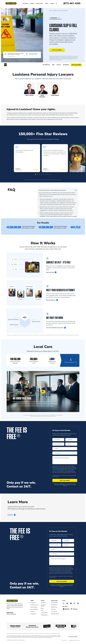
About (47, 3)
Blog (42, 608)
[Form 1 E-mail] (65, 449)
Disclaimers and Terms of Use (74, 640)
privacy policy (56, 477)
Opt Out (53, 609)
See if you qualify (57, 50)
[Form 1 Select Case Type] (65, 453)
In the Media (44, 613)
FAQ (42, 610)
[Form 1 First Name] (58, 440)
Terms (69, 475)
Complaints (54, 605)
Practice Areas (40, 3)
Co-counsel (54, 612)
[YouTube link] (71, 603)
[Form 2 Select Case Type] (62, 554)
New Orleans (65, 11)
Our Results (25, 3)
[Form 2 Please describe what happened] (62, 561)
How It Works (34, 609)
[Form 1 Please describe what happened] (65, 460)
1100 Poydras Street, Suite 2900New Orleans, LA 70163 (16, 54)
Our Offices (55, 11)
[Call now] (72, 3)
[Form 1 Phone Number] (58, 444)
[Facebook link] (67, 603)
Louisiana (60, 11)
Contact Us (33, 614)
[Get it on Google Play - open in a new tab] (74, 609)
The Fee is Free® (44, 605)
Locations (32, 3)
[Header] (11, 3)
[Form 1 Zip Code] (71, 444)
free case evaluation (47, 119)
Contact (52, 3)
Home (50, 11)
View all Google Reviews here (55, 19)
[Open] (56, 3)
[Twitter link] (64, 603)
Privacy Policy (64, 640)
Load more (10, 515)
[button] (36, 174)
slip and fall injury (21, 118)
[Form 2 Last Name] (68, 541)
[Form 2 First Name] (55, 541)
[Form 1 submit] (65, 480)
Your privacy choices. (73, 637)
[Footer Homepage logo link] (16, 601)
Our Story (43, 603)
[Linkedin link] (78, 603)
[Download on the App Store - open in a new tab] (66, 609)
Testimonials (44, 615)
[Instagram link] (74, 603)
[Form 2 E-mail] (62, 549)
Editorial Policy (55, 614)
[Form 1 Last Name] (71, 440)
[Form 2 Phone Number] (55, 545)
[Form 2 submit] (62, 581)
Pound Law (54, 607)
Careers (33, 612)
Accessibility (54, 603)
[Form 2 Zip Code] (68, 545)
